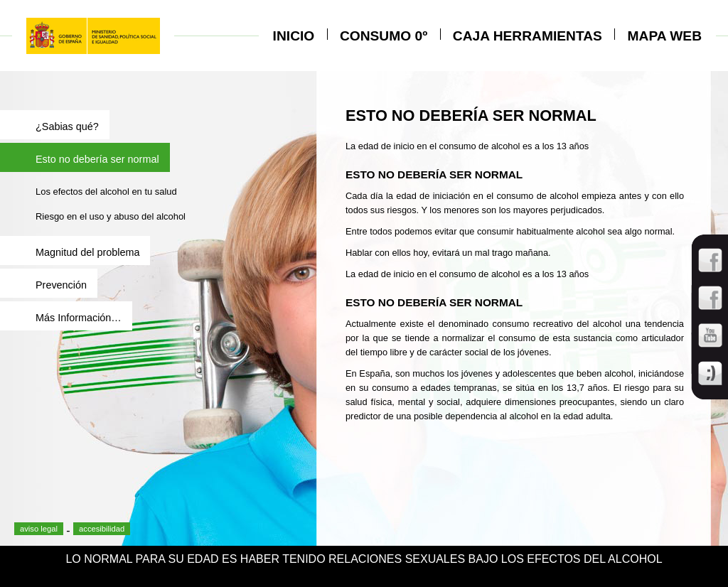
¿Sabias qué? (67, 126)
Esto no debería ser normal (97, 159)
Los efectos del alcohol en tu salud (106, 192)
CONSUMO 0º (384, 36)
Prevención (61, 285)
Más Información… (79, 318)
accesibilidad (102, 529)
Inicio (294, 36)
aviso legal (39, 529)
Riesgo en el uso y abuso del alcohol (111, 216)
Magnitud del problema (87, 252)
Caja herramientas (528, 36)
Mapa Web (665, 36)
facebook (50, 514)
